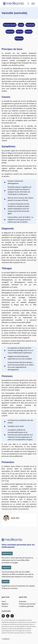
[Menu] (33, 4)
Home (4, 602)
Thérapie (20, 32)
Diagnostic (10, 32)
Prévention (19, 38)
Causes (21, 25)
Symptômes (30, 25)
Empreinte (23, 602)
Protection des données (27, 604)
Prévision (29, 32)
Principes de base (10, 25)
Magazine (5, 604)
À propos (5, 606)
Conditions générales (26, 606)
